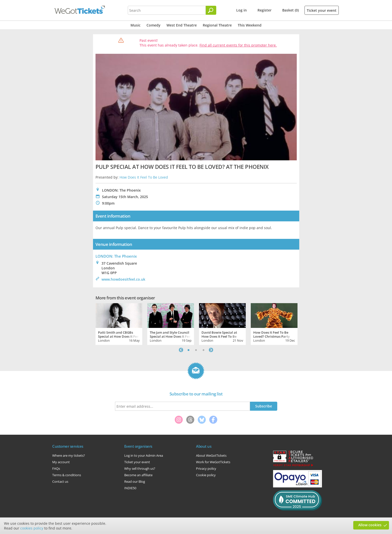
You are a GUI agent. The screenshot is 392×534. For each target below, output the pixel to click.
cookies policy (32, 528)
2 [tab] (196, 350)
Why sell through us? (140, 468)
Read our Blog (135, 481)
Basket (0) (290, 10)
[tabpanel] (119, 323)
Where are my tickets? (69, 455)
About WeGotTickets (211, 455)
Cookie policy (206, 475)
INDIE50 (130, 488)
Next (211, 350)
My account (61, 462)
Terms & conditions (67, 475)
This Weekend (250, 25)
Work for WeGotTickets (213, 462)
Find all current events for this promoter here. (238, 45)
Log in (241, 10)
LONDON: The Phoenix (116, 256)
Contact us (60, 481)
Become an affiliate (138, 475)
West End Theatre (182, 25)
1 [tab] (188, 350)
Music (135, 25)
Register (264, 10)
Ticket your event (322, 10)
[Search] (211, 10)
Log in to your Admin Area (144, 455)
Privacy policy (206, 468)
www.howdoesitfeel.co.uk (123, 279)
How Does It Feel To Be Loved (144, 177)
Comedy (153, 25)
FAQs (56, 468)
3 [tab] (203, 350)
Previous (181, 350)
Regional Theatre (217, 25)
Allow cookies (370, 525)
